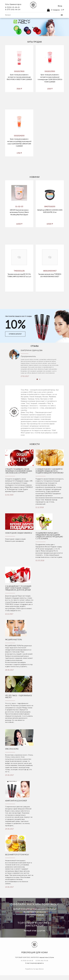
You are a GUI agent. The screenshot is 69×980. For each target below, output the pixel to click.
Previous (35, 379)
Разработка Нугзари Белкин (34, 969)
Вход (60, 6)
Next (44, 379)
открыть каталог (15, 334)
